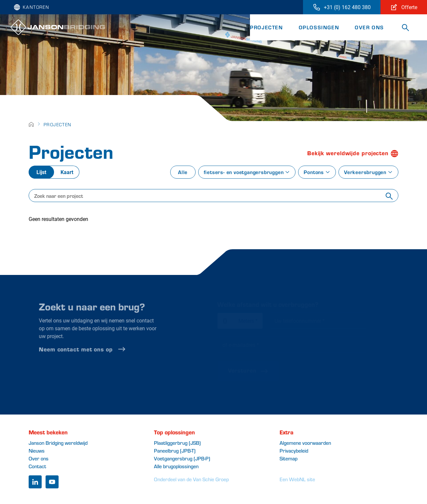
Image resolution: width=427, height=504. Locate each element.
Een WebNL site (297, 479)
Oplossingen (319, 27)
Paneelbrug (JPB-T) (175, 450)
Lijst (41, 172)
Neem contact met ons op (93, 349)
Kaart (67, 172)
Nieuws (37, 450)
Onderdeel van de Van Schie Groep (191, 479)
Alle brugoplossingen (176, 466)
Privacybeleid (294, 450)
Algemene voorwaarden (305, 443)
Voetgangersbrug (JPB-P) (182, 458)
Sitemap (289, 458)
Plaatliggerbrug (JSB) (177, 443)
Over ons (369, 27)
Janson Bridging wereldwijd (58, 443)
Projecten (266, 27)
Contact (37, 466)
